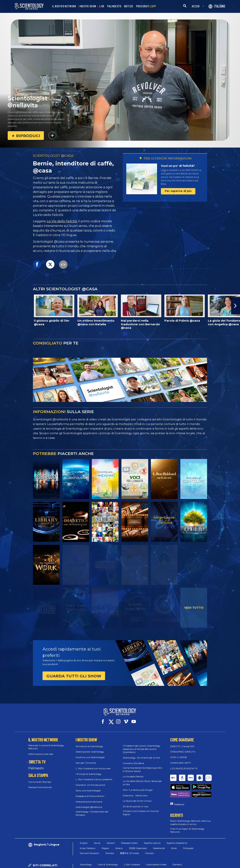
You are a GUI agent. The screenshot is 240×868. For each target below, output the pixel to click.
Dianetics (177, 848)
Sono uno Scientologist (88, 787)
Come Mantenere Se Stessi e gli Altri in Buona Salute (142, 766)
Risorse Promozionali (40, 784)
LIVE (102, 6)
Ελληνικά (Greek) (130, 827)
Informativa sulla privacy (180, 863)
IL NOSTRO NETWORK (64, 6)
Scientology (86, 848)
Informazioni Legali (211, 863)
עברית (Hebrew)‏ (88, 832)
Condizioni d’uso (121, 863)
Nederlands (159, 832)
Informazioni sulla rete (41, 751)
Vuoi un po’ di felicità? (178, 166)
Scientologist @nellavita (89, 804)
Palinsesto (36, 765)
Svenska (110, 837)
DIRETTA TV (37, 758)
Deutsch (111, 827)
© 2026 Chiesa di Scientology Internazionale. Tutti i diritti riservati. (51, 863)
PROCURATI (146, 6)
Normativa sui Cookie (148, 863)
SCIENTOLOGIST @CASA (53, 156)
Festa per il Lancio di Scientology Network (46, 744)
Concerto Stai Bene (133, 760)
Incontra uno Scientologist (90, 754)
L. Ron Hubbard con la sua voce (93, 765)
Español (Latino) (152, 827)
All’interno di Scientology (89, 743)
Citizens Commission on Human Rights (141, 809)
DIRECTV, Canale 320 (182, 743)
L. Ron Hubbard (132, 848)
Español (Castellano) (177, 827)
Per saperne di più (178, 191)
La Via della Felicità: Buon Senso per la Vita (142, 779)
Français (149, 837)
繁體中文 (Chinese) (130, 837)
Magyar (105, 832)
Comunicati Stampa (40, 778)
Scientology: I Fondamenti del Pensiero (92, 810)
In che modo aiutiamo (91, 853)
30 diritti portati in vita (135, 803)
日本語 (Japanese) (138, 832)
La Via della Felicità (62, 221)
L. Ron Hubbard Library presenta (94, 776)
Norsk (174, 832)
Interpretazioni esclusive (89, 798)
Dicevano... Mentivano (135, 792)
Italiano (119, 832)
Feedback (179, 788)
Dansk (97, 827)
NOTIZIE (129, 6)
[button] (236, 306)
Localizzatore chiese (156, 848)
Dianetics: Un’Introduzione (90, 781)
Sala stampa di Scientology (122, 853)
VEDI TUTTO (194, 608)
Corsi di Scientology (108, 848)
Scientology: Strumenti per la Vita (141, 754)
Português (188, 832)
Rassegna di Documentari (90, 793)
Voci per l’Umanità (86, 759)
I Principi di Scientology (89, 770)
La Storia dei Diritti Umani (137, 797)
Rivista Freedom (181, 853)
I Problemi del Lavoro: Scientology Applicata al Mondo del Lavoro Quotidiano (142, 746)
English (84, 827)
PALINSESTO (114, 6)
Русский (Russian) (89, 837)
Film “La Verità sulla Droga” (138, 786)
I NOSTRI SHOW (87, 6)
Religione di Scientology (154, 853)
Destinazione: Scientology (90, 748)
